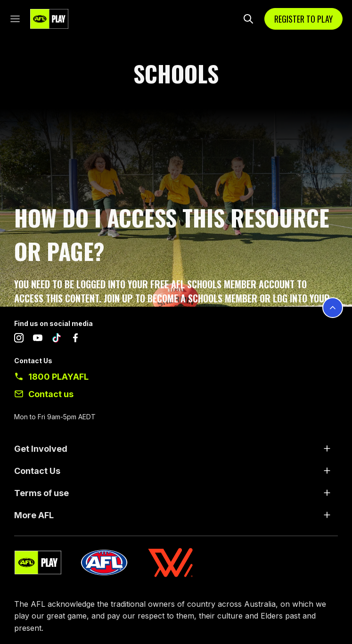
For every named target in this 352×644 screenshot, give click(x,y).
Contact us (51, 394)
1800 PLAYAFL (58, 377)
